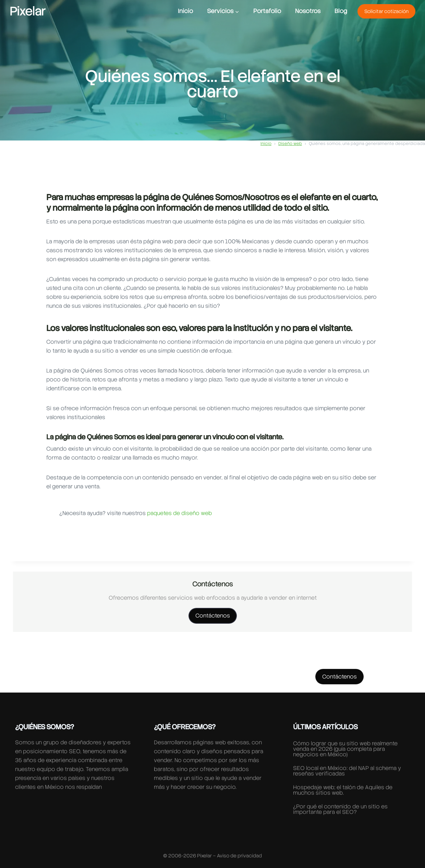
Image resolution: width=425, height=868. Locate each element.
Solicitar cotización (386, 11)
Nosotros (308, 11)
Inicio (185, 11)
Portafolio (267, 11)
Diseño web (290, 144)
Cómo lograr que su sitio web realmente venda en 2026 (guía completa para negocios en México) (345, 749)
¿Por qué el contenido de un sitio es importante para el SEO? (340, 809)
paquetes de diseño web (179, 513)
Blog (341, 11)
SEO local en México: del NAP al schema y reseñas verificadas (347, 771)
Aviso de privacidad (239, 856)
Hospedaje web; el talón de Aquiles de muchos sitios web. (343, 790)
